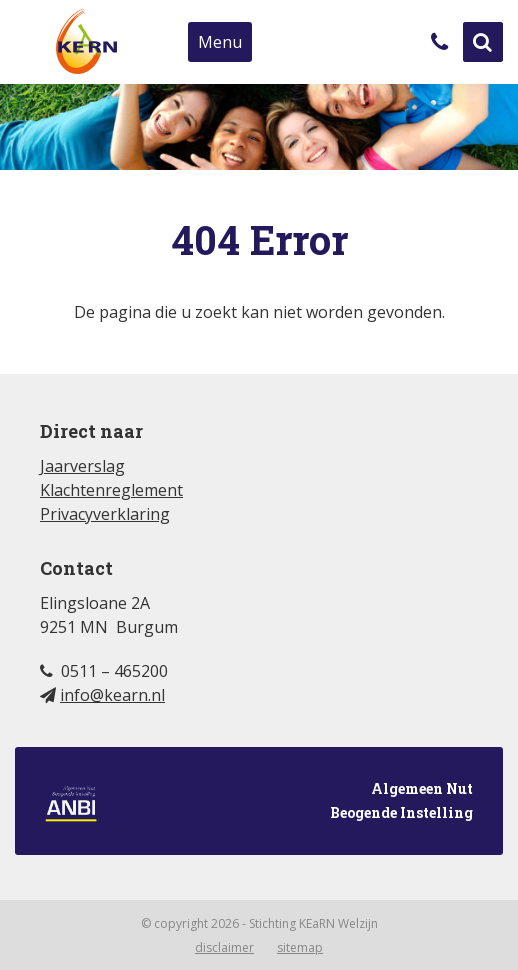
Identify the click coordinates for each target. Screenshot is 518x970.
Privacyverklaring (105, 514)
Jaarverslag (82, 466)
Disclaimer (224, 947)
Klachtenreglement (111, 490)
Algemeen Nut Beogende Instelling (259, 803)
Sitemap (300, 947)
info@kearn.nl (112, 695)
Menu (220, 42)
